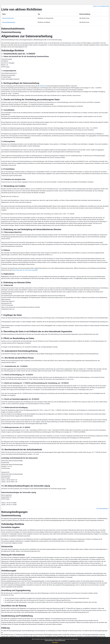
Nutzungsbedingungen (60, 640)
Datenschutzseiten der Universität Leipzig (24, 270)
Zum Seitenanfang (102, 509)
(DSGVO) (42, 86)
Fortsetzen (55, 642)
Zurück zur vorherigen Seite (101, 6)
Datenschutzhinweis (50, 640)
